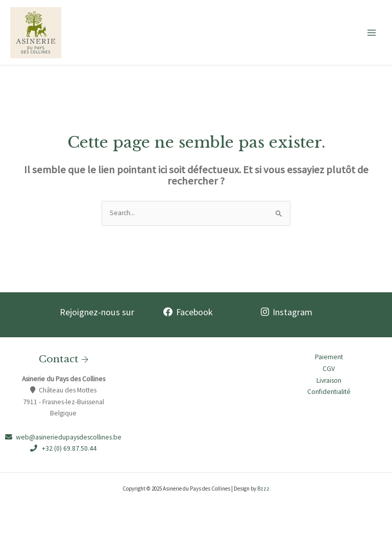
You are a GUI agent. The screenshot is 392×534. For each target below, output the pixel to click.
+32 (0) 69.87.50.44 (64, 448)
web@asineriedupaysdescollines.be (63, 437)
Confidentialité (329, 392)
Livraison (329, 380)
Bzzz (263, 489)
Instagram (287, 312)
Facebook (188, 312)
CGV (329, 369)
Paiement (329, 357)
